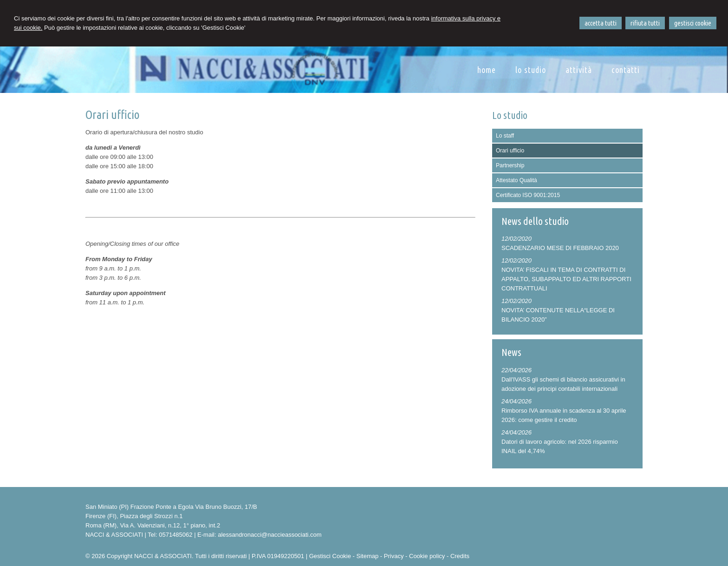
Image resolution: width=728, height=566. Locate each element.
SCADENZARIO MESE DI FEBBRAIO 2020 (560, 248)
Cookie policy (427, 556)
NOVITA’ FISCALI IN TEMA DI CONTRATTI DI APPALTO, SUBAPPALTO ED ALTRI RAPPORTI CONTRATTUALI (566, 279)
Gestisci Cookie (330, 556)
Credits (460, 556)
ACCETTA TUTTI (601, 23)
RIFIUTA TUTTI (645, 23)
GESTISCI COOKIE (693, 23)
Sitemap (368, 556)
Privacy (394, 556)
